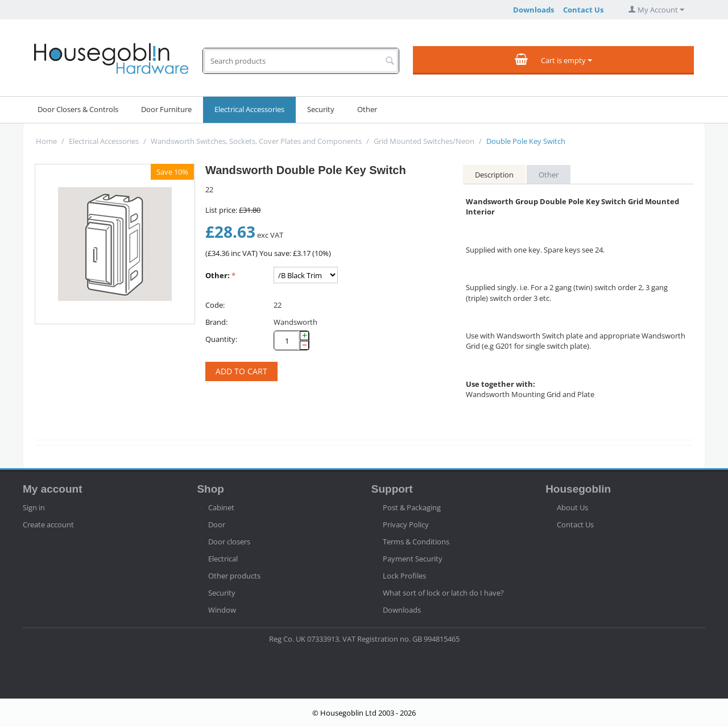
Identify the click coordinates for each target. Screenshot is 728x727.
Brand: (216, 322)
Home (46, 141)
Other (367, 109)
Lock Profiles (404, 576)
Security (321, 109)
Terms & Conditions (416, 542)
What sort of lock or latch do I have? (443, 593)
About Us (572, 507)
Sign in (34, 507)
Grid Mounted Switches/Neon (424, 141)
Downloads (533, 10)
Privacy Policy (406, 524)
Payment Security (413, 559)
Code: (215, 305)
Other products (234, 576)
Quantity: (221, 339)
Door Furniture (166, 109)
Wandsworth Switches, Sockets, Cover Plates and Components (256, 141)
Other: (218, 275)
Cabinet (221, 507)
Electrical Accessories (249, 109)
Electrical (223, 559)
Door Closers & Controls (78, 109)
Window (222, 610)
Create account (48, 524)
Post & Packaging (412, 507)
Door (217, 524)
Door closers (229, 542)
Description (494, 175)
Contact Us (583, 10)
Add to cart (241, 371)
